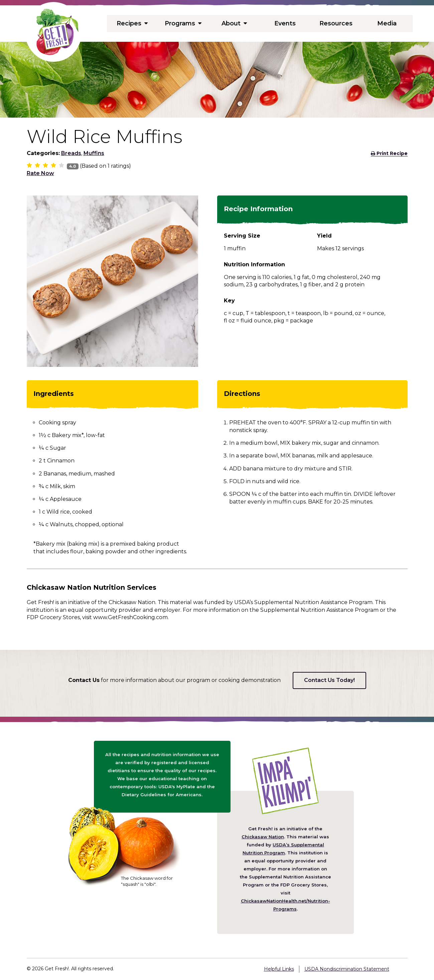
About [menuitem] (234, 23)
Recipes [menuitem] (132, 23)
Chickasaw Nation (263, 837)
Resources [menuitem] (336, 23)
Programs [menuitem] (183, 23)
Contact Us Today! (329, 680)
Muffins (94, 153)
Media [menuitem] (387, 23)
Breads (71, 153)
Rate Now (40, 173)
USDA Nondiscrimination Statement (347, 969)
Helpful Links (279, 969)
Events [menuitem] (285, 23)
